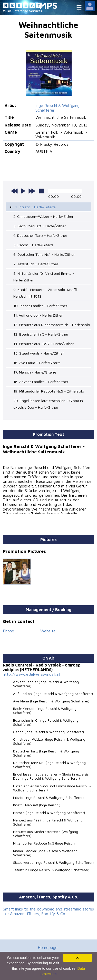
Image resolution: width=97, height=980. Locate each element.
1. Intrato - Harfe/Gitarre (35, 207)
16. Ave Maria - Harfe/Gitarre (37, 363)
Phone (8, 631)
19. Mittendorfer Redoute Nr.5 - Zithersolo (49, 391)
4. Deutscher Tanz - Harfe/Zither (40, 235)
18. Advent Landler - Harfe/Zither (41, 382)
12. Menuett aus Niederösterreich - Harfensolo (52, 325)
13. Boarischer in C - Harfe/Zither (41, 334)
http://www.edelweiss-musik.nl (31, 674)
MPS (48, 5)
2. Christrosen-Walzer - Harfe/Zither (43, 216)
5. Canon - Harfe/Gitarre (33, 245)
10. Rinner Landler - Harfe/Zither (40, 306)
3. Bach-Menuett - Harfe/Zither (40, 226)
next (32, 191)
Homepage (48, 947)
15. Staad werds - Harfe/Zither (39, 353)
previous (14, 191)
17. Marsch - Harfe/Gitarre (35, 372)
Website (48, 631)
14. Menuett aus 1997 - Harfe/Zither (43, 344)
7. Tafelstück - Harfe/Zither (36, 264)
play (23, 191)
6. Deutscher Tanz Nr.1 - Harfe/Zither (44, 254)
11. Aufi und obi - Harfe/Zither (38, 315)
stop (42, 191)
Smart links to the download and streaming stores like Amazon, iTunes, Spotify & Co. (48, 911)
